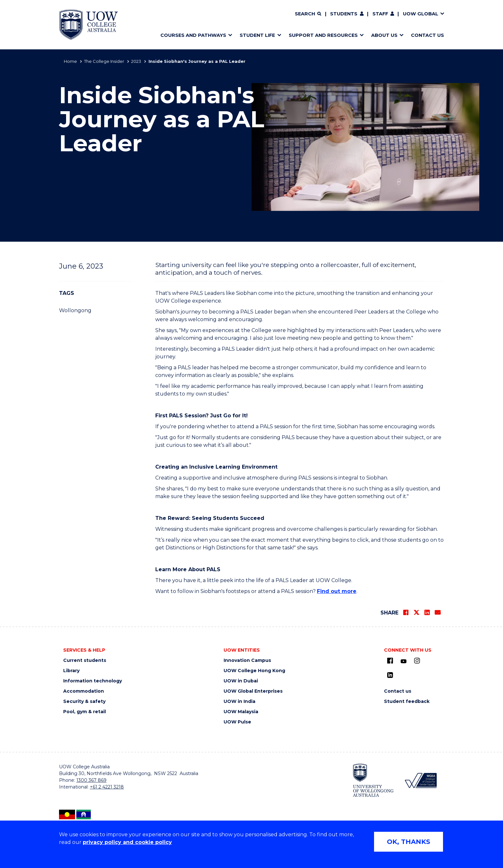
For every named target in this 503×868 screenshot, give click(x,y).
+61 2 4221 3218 (107, 787)
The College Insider (104, 61)
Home (70, 61)
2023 (136, 61)
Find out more (337, 591)
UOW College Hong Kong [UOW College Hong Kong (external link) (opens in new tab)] (254, 671)
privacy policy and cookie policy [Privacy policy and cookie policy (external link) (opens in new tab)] (127, 842)
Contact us (398, 691)
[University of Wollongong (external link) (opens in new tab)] (373, 780)
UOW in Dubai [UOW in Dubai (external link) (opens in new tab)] (241, 681)
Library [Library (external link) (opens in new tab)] (71, 671)
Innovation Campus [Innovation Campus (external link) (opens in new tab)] (247, 660)
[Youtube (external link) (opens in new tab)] (404, 662)
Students (344, 14)
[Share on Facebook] (406, 613)
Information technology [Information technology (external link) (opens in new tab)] (93, 681)
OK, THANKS (409, 842)
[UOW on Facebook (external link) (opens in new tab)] (390, 661)
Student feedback (407, 701)
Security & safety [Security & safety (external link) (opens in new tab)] (84, 701)
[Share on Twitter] (416, 613)
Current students (85, 660)
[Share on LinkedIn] (427, 613)
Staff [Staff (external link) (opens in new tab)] (380, 14)
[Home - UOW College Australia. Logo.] (89, 25)
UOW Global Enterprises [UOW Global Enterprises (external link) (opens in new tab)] (253, 691)
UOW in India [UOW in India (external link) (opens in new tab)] (239, 701)
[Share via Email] (438, 613)
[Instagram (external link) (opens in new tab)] (417, 661)
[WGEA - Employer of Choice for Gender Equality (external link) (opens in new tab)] (420, 780)
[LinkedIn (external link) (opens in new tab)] (390, 675)
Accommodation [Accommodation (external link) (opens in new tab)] (84, 691)
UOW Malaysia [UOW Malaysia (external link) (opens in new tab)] (241, 712)
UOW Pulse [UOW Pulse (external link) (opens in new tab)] (237, 722)
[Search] (308, 14)
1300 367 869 (91, 780)
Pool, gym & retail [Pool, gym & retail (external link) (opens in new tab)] (85, 712)
